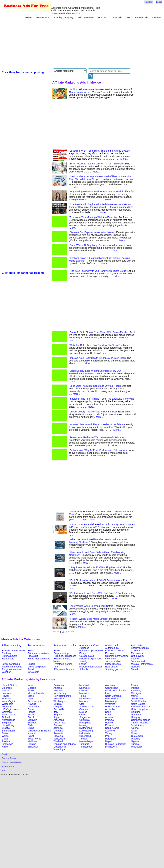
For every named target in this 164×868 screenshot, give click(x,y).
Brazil (31, 717)
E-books (110, 653)
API (128, 18)
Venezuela (59, 739)
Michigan (136, 693)
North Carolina (113, 696)
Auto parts (137, 645)
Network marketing (12, 667)
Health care (8, 659)
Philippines (85, 723)
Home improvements (39, 659)
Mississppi (137, 747)
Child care (136, 651)
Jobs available (113, 661)
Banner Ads (141, 18)
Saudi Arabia (112, 728)
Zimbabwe (7, 744)
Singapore (85, 717)
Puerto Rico (60, 709)
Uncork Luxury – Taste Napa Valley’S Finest (93, 412)
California (59, 685)
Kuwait (5, 747)
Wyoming (110, 704)
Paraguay (110, 739)
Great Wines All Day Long (83, 245)
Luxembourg (86, 731)
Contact (157, 18)
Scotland (110, 731)
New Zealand (9, 715)
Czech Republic (140, 723)
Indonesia (85, 733)
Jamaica (58, 728)
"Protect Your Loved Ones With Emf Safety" (93, 593)
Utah (82, 704)
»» (73, 632)
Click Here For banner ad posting (23, 72)
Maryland (84, 693)
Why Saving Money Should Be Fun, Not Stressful (96, 192)
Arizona (58, 688)
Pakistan (6, 741)
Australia (110, 709)
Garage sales (87, 656)
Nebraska (59, 699)
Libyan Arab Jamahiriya (60, 748)
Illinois (31, 691)
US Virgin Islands (11, 709)
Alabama (110, 685)
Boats (31, 651)
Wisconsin (7, 704)
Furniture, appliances (65, 656)
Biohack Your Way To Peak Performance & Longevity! (98, 450)
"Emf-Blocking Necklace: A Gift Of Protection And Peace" (100, 580)
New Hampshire (62, 696)
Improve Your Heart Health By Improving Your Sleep (98, 358)
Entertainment (9, 656)
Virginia (58, 704)
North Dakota (138, 704)
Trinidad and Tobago (65, 744)
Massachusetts (36, 693)
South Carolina (139, 701)
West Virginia (9, 701)
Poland (109, 723)
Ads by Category (63, 18)
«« (54, 632)
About (4, 754)
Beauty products (140, 648)
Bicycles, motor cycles (14, 651)
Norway (83, 725)
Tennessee (137, 699)
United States (9, 685)
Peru (108, 736)
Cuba (5, 739)
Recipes (135, 667)
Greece (83, 715)
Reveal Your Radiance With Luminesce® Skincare (97, 437)
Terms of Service (9, 758)
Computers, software (39, 653)
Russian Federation (116, 744)
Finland (6, 717)
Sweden (32, 723)
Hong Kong (8, 725)
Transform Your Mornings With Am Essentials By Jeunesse (101, 217)
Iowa (108, 693)
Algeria (135, 728)
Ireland (31, 715)
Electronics (137, 653)
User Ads (117, 18)
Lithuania (58, 731)
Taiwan (83, 739)
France (31, 712)
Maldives (32, 741)
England (58, 715)
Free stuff (33, 656)
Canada (84, 709)
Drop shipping (61, 653)
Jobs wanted (138, 661)
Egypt (31, 736)
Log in (159, 2)
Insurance (110, 659)
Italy (56, 712)
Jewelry (83, 661)
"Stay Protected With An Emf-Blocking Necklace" (96, 567)
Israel (134, 731)
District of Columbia (116, 691)
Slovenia (58, 736)
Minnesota (85, 699)
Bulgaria (6, 723)
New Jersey (60, 693)
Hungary (136, 717)
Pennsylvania (35, 701)
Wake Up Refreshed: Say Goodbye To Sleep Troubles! (99, 345)
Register (148, 2)
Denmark (136, 715)
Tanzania (84, 744)
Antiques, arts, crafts (65, 645)
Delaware (84, 688)
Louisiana (7, 693)
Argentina (59, 720)
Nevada (32, 704)
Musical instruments (142, 664)
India (30, 685)
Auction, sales (113, 645)
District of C (111, 747)
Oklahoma (33, 707)
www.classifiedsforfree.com (66, 13)
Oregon (58, 707)
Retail (31, 669)
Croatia (6, 728)
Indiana (135, 688)
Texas (82, 696)
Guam (31, 709)
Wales (5, 736)
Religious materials (12, 669)
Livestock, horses (63, 664)
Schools (84, 669)
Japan (57, 717)
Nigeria (135, 741)
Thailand (58, 741)
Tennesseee (86, 747)
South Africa (138, 725)
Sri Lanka (33, 747)
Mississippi (111, 701)
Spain (108, 712)
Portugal (110, 720)
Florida (135, 685)
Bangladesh (8, 731)
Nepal (108, 741)
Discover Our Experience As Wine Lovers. (92, 232)
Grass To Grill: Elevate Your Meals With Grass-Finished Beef (102, 332)
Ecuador (110, 725)
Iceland (32, 733)
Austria (109, 717)
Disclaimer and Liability (12, 762)
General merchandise (117, 656)
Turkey (109, 733)
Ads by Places (86, 18)
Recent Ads (43, 18)
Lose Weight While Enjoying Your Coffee (91, 606)
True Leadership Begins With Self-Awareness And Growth (101, 204)
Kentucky (136, 691)
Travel (134, 669)
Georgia (32, 688)
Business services (115, 651)
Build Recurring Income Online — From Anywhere (96, 164)
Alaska (5, 691)
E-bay (82, 653)
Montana (7, 699)
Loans (83, 664)
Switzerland (86, 728)
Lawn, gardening (11, 664)
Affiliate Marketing (11, 645)
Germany (7, 712)
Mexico (83, 712)
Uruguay (136, 739)
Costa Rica (59, 723)
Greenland (85, 736)
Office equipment (37, 667)
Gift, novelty (137, 656)
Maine (134, 696)
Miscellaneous (113, 664)
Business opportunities (92, 651)
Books (57, 651)
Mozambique (86, 741)
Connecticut (112, 688)
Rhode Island (112, 707)
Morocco (136, 733)
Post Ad (103, 18)
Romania (58, 733)
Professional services (91, 667)
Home (29, 18)
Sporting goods (113, 669)
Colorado (7, 688)
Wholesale (33, 672)
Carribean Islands (141, 720)
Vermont (6, 707)
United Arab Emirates (39, 731)
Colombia (84, 720)
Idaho (31, 696)
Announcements (36, 645)
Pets (56, 667)
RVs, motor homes (64, 669)
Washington (60, 701)
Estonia (58, 725)
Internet (135, 659)
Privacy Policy (8, 766)
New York (84, 685)
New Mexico (112, 699)
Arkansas (59, 691)
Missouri (84, 701)
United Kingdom (140, 709)
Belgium (135, 712)
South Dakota (87, 707)
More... (123, 97)
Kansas (83, 691)
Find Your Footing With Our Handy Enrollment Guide (98, 271)
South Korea (34, 739)
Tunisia (135, 744)
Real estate (111, 667)
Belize (5, 733)
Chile (30, 725)
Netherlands (8, 720)
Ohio (30, 699)
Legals (31, 664)
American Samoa (140, 707)
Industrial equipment (90, 659)
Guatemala (137, 736)
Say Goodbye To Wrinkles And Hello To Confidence (97, 424)
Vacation (6, 672)
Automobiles (112, 648)
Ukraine (32, 744)
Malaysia (32, 720)
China (31, 728)
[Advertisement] (49, 44)
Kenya (109, 715)
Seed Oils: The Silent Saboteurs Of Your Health (95, 386)
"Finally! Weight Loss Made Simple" (89, 619)
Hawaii (5, 696)
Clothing (6, 653)
